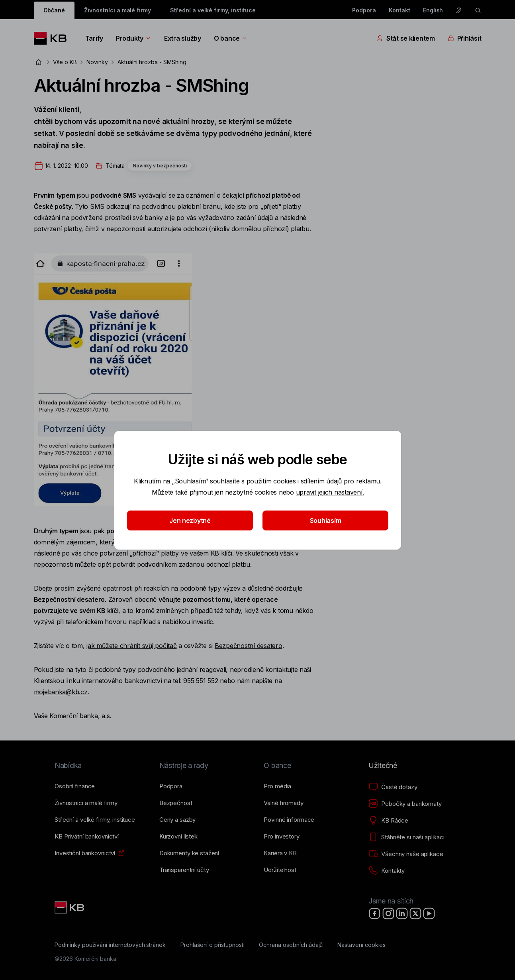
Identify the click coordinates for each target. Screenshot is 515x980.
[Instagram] (388, 913)
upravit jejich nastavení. (330, 492)
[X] (415, 913)
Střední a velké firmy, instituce (213, 10)
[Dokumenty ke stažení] (189, 853)
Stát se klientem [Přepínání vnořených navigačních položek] (406, 38)
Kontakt (399, 10)
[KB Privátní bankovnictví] (87, 837)
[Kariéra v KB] (280, 853)
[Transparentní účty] (184, 870)
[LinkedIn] (402, 913)
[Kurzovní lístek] (178, 837)
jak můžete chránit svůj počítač (131, 646)
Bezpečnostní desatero (249, 646)
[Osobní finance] (75, 786)
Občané (54, 10)
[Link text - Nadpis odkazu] (70, 907)
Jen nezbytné (190, 520)
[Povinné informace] (289, 820)
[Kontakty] (387, 871)
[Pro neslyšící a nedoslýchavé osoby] (459, 10)
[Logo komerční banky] (53, 38)
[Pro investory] (281, 837)
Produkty (134, 38)
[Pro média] (277, 786)
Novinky (97, 62)
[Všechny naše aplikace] (406, 854)
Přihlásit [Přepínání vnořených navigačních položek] (465, 38)
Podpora (364, 10)
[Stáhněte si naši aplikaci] (406, 837)
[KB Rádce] (388, 821)
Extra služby (183, 38)
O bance (231, 38)
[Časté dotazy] (393, 787)
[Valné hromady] (283, 803)
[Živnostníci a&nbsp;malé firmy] (86, 803)
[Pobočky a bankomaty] (405, 804)
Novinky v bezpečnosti (160, 166)
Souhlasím (325, 520)
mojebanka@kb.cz (61, 692)
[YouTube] (429, 913)
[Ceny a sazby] (177, 820)
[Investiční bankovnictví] (85, 853)
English (433, 10)
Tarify (94, 38)
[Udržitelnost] (280, 870)
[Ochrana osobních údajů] (291, 945)
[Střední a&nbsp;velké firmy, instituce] (95, 820)
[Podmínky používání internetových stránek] (110, 945)
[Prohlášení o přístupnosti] (212, 945)
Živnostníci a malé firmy (117, 10)
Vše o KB (65, 62)
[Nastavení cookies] (361, 945)
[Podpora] (171, 786)
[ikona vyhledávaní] (478, 10)
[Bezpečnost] (176, 803)
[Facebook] (375, 913)
